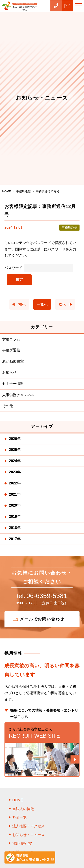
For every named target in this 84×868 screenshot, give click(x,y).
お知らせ (9, 372)
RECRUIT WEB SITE (42, 734)
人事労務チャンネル (18, 395)
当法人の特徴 (23, 811)
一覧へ (42, 305)
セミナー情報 (13, 384)
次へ (62, 305)
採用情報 (22, 845)
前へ (22, 305)
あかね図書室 (13, 361)
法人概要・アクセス (28, 828)
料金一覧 (19, 819)
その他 (8, 406)
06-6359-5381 (42, 597)
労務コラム (11, 339)
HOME (18, 802)
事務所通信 (11, 350)
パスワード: (39, 268)
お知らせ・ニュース (28, 837)
